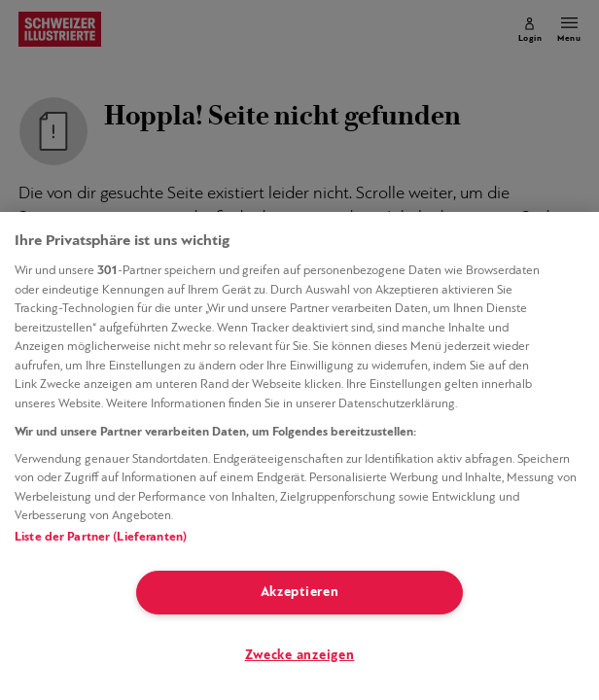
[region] (299, 456)
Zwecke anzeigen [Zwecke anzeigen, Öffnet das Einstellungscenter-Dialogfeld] (300, 656)
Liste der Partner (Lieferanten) (101, 537)
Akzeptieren (300, 593)
